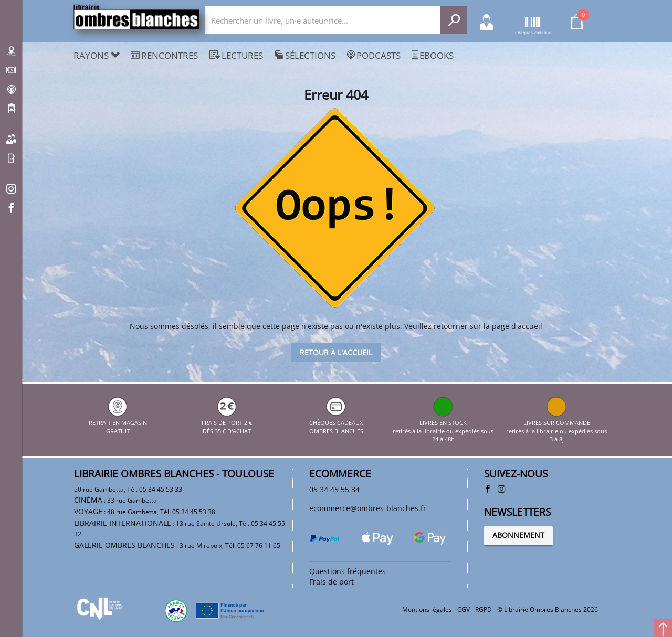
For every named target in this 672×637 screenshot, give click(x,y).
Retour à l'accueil (336, 352)
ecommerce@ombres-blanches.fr (369, 508)
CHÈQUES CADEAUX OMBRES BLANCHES (336, 422)
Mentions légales (427, 609)
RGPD (484, 609)
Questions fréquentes (348, 571)
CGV (464, 609)
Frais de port (332, 582)
